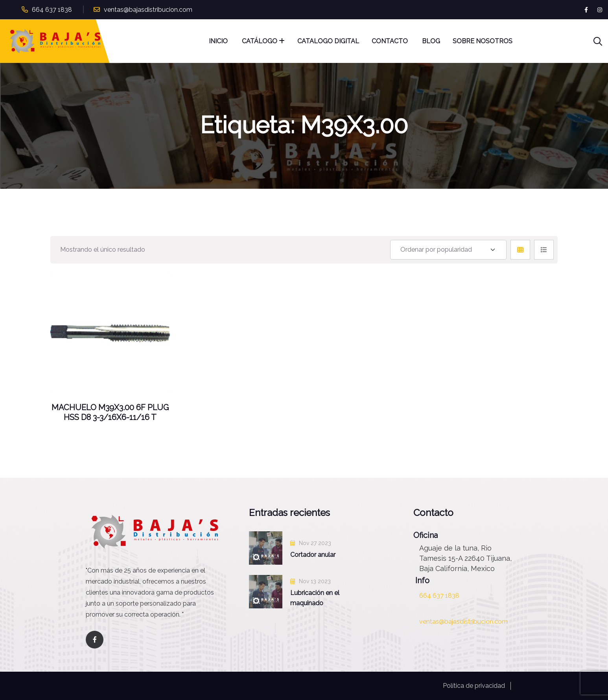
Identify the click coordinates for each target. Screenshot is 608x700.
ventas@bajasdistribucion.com (148, 10)
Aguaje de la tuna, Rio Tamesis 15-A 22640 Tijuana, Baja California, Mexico (465, 558)
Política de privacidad (474, 686)
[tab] (520, 250)
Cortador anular (313, 555)
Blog (431, 41)
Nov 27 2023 (311, 543)
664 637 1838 (52, 10)
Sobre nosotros (483, 41)
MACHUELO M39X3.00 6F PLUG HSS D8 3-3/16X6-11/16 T (110, 413)
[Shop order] (448, 250)
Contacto (391, 41)
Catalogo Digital (328, 41)
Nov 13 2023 (310, 581)
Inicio (219, 41)
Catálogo (260, 41)
